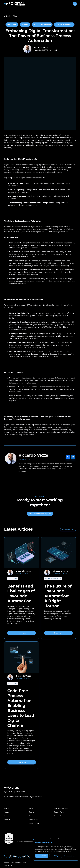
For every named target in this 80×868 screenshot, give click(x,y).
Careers (32, 816)
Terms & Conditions (61, 808)
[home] (14, 4)
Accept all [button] (42, 856)
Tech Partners (34, 824)
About (6, 812)
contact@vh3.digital (28, 842)
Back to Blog (10, 16)
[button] (74, 4)
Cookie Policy (59, 816)
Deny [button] (56, 856)
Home (6, 808)
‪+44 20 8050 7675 (20, 842)
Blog (31, 808)
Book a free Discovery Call (40, 514)
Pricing (32, 812)
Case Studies (34, 820)
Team (6, 816)
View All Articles (68, 529)
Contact (7, 820)
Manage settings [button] (69, 856)
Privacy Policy (59, 812)
